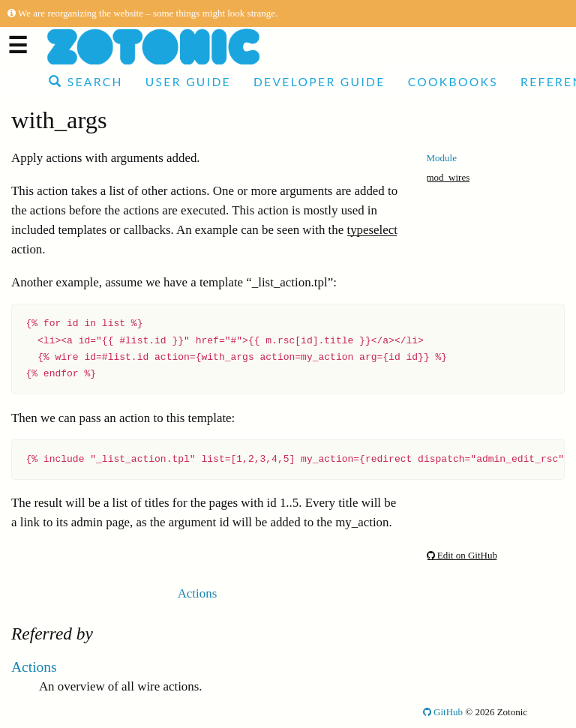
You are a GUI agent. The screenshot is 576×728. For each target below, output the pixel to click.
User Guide (188, 82)
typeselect (372, 230)
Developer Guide (319, 82)
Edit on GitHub (462, 555)
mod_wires (448, 177)
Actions (198, 593)
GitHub (443, 712)
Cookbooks (453, 82)
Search (86, 82)
